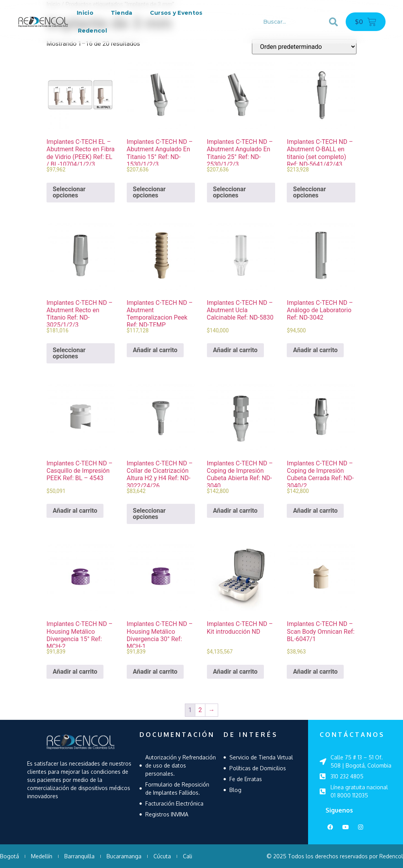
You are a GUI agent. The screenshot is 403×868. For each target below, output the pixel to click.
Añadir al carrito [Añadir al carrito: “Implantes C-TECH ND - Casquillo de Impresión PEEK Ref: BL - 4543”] (75, 511)
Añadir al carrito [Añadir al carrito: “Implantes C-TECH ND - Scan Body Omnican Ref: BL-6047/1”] (315, 672)
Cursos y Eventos (176, 13)
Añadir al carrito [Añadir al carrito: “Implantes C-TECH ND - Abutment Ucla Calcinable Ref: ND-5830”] (235, 350)
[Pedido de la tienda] (304, 47)
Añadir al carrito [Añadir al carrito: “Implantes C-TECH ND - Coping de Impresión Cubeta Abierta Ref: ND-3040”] (235, 511)
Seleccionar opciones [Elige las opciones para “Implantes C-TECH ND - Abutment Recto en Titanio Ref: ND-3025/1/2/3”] (69, 353)
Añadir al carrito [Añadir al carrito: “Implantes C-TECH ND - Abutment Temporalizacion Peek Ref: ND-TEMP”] (155, 350)
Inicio (85, 13)
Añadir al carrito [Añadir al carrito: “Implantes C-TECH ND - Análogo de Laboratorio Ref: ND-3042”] (315, 350)
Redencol (92, 31)
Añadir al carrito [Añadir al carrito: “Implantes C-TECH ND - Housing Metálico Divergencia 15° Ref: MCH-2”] (75, 672)
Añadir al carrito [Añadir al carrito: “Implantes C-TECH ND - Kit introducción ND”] (235, 672)
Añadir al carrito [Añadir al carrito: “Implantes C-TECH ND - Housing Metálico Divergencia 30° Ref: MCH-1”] (155, 672)
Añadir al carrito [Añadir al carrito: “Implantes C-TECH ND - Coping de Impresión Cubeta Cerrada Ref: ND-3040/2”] (315, 511)
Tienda (122, 13)
